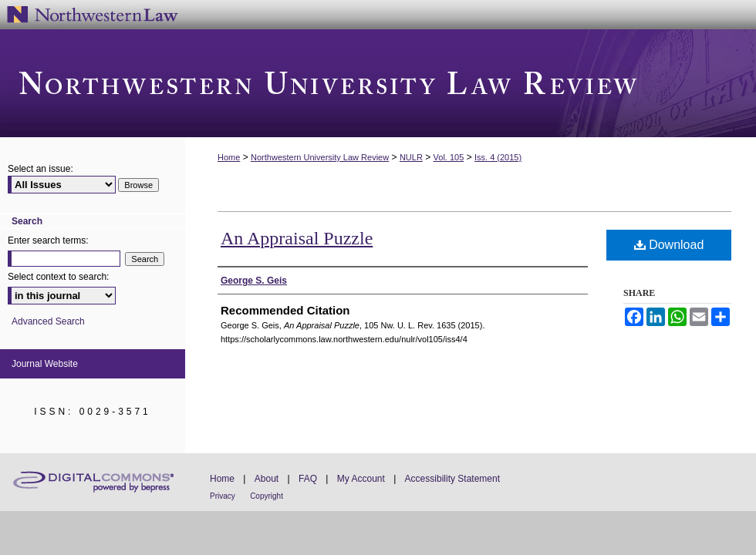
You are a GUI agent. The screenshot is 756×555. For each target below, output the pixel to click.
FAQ (308, 479)
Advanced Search (48, 321)
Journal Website (45, 364)
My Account (361, 479)
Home (229, 157)
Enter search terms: (48, 240)
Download (669, 245)
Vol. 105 (449, 157)
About (267, 479)
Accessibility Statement (452, 479)
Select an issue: (40, 169)
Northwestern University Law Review (378, 83)
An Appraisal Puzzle (297, 238)
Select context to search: (58, 277)
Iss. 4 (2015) (498, 157)
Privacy (223, 496)
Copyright (267, 496)
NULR (411, 157)
